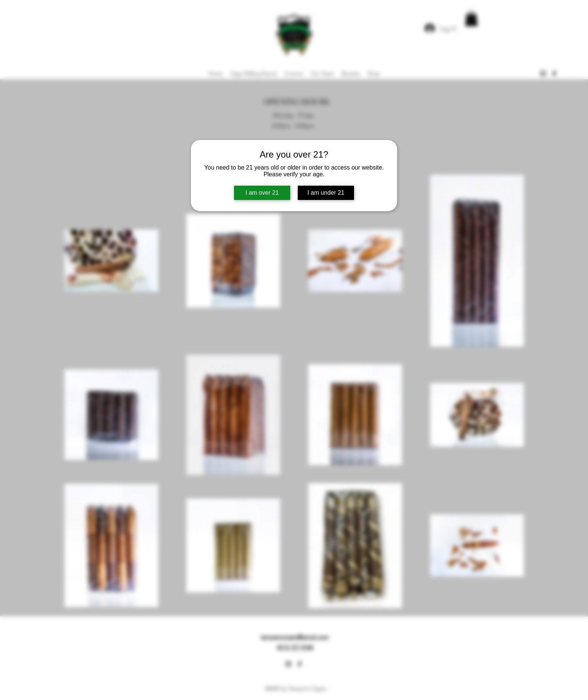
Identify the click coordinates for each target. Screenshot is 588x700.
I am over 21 (262, 193)
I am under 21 (326, 193)
